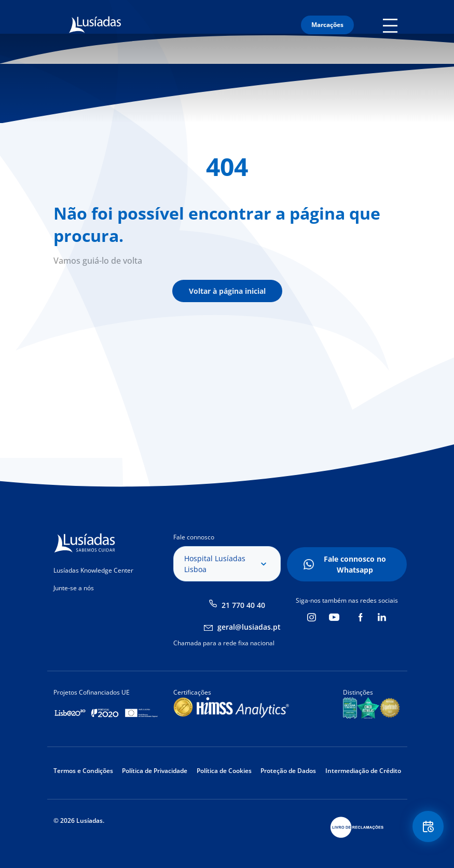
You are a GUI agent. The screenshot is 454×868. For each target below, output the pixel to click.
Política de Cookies (224, 771)
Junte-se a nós (74, 588)
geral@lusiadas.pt (249, 627)
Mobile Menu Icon (392, 25)
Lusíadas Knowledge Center (93, 570)
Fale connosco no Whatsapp (355, 564)
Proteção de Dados (288, 771)
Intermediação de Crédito (363, 771)
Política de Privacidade (155, 771)
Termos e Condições (83, 771)
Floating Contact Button (428, 827)
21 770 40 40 (243, 605)
